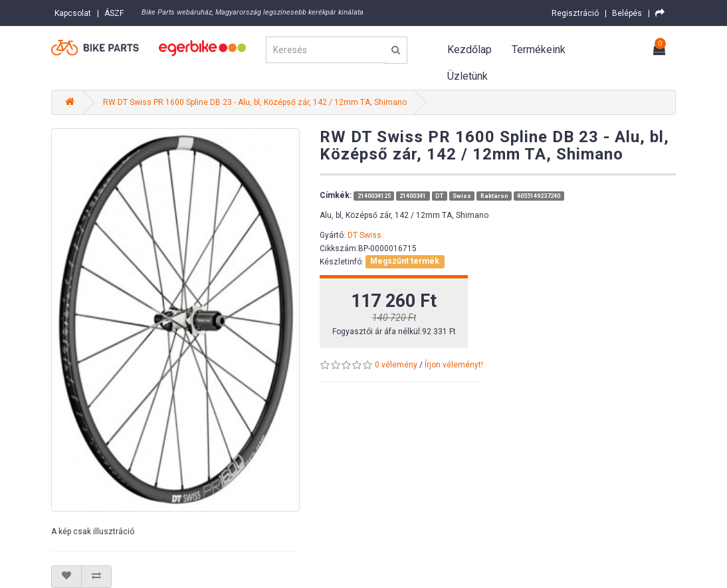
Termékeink (539, 49)
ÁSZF (114, 13)
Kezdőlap (469, 49)
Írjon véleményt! (454, 365)
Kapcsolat (73, 13)
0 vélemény (396, 365)
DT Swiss (364, 235)
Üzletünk (467, 76)
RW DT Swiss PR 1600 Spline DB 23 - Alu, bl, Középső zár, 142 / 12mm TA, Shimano (255, 102)
